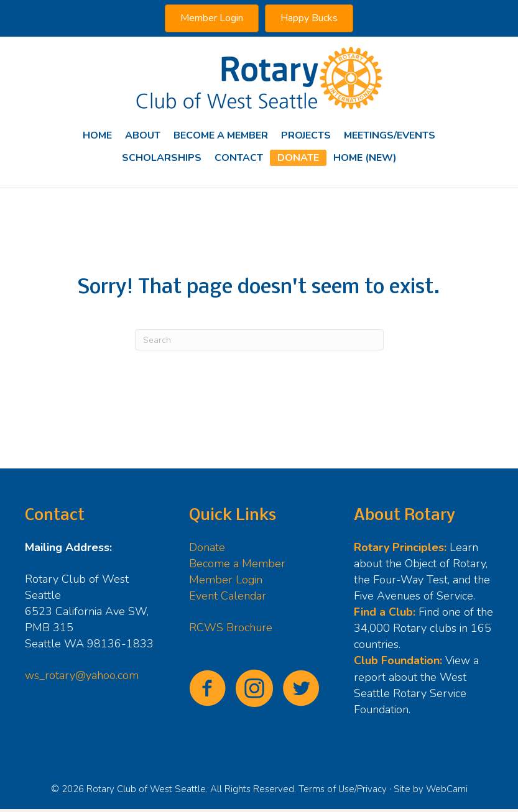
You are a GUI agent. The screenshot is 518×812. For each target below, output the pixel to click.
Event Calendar (228, 596)
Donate (207, 547)
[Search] (259, 340)
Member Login (226, 580)
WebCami (447, 789)
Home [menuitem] (97, 135)
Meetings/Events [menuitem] (390, 135)
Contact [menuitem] (239, 158)
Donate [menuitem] (298, 158)
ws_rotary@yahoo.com (82, 675)
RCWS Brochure (231, 627)
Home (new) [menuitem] (365, 158)
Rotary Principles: (400, 547)
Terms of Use (326, 789)
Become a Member (237, 563)
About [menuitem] (143, 135)
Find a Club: (385, 612)
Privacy (372, 789)
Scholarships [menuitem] (162, 158)
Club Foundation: (398, 660)
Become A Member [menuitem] (221, 135)
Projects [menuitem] (306, 135)
